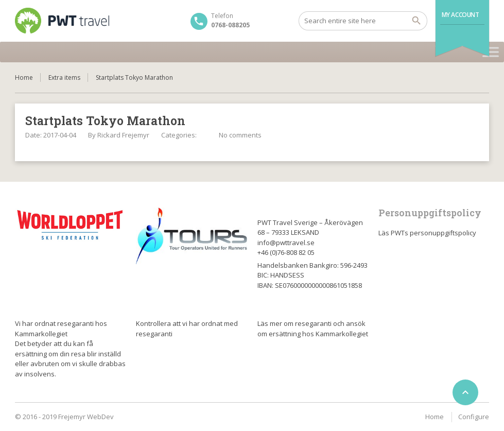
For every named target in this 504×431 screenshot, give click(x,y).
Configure (474, 417)
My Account (460, 15)
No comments (240, 135)
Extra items (64, 77)
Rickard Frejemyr (123, 135)
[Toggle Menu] (491, 52)
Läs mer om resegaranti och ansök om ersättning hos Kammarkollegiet (313, 329)
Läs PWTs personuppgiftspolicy (427, 233)
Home (24, 77)
